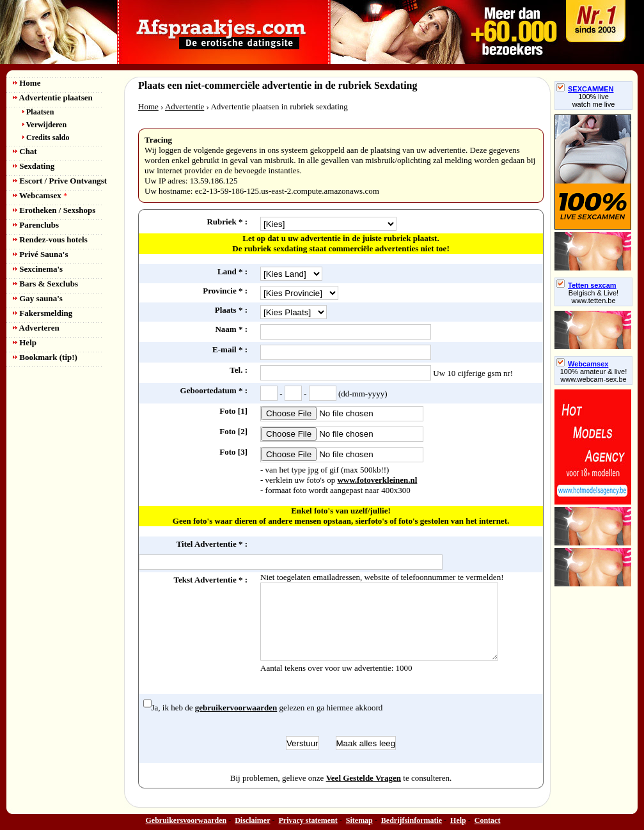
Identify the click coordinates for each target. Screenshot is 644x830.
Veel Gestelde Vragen (364, 778)
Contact (488, 820)
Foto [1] (233, 411)
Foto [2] (233, 431)
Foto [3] (233, 452)
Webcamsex (40, 195)
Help (25, 342)
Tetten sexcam (586, 285)
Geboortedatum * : (214, 390)
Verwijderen (44, 125)
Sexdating (34, 166)
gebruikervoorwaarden (236, 708)
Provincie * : (225, 291)
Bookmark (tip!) (45, 357)
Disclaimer (252, 820)
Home (27, 83)
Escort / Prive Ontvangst (60, 181)
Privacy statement (308, 820)
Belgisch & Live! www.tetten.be (593, 297)
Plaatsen (38, 112)
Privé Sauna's (40, 254)
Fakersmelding (43, 313)
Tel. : (239, 370)
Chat (25, 151)
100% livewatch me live (594, 100)
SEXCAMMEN (585, 89)
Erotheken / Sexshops (54, 210)
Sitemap (359, 820)
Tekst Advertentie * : (211, 580)
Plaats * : (231, 310)
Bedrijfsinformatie (412, 820)
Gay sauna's (38, 298)
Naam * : (231, 329)
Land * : (232, 271)
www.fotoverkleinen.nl (377, 480)
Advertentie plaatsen (53, 98)
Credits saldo (46, 137)
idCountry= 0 (291, 274)
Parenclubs (36, 225)
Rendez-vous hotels (50, 239)
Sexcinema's (38, 269)
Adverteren (36, 328)
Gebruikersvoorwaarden (186, 820)
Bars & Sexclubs (45, 284)
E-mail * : (230, 349)
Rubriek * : (227, 222)
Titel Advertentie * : (212, 544)
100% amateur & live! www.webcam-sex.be (594, 375)
